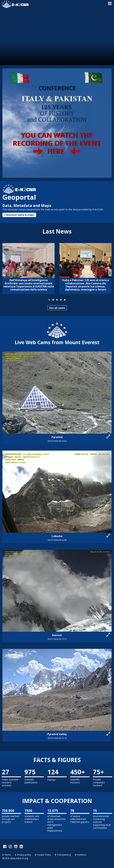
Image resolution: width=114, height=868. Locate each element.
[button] (49, 300)
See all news (57, 308)
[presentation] (4, 273)
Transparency (63, 855)
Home (7, 855)
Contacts (81, 855)
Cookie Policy (43, 855)
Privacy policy (23, 855)
